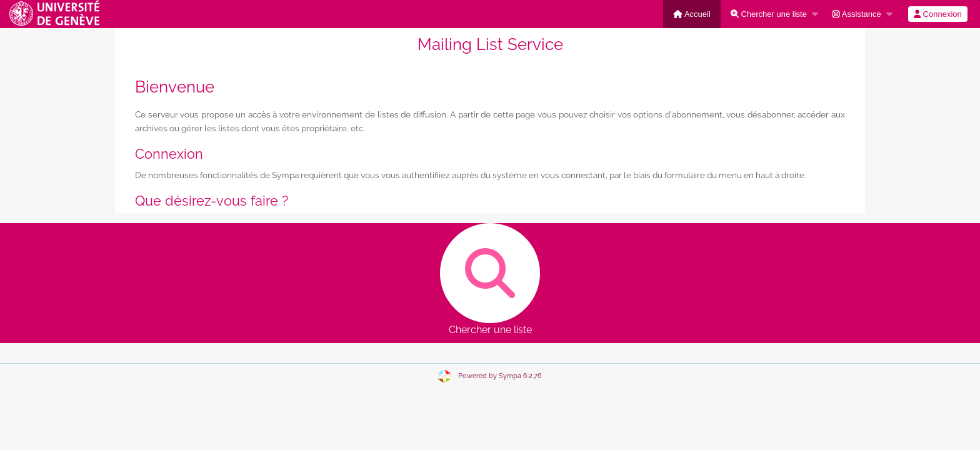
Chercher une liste (769, 14)
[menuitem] (692, 14)
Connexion (938, 14)
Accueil (692, 14)
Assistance (857, 14)
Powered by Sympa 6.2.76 (500, 376)
